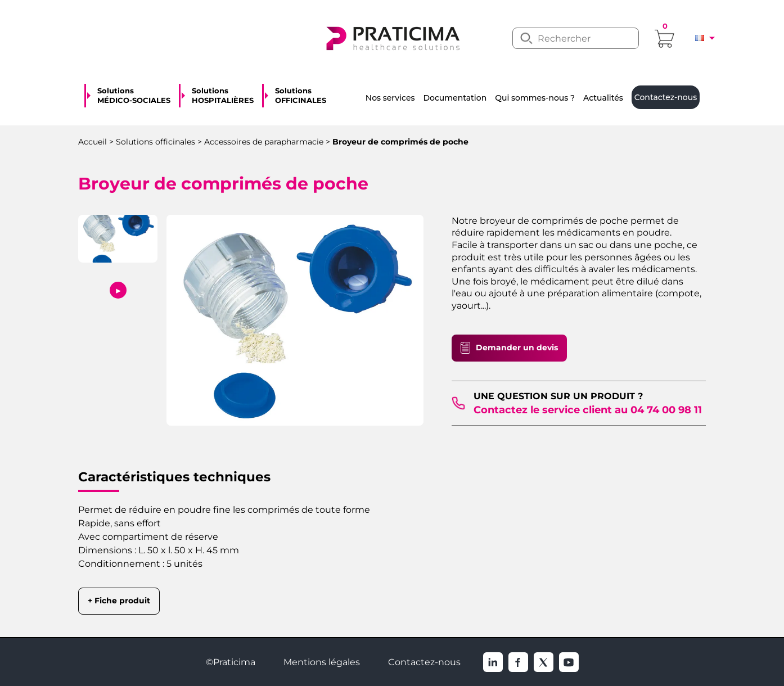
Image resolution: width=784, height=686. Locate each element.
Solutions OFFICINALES (301, 96)
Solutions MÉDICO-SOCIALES (134, 96)
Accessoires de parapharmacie (264, 142)
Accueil (93, 142)
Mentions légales (322, 662)
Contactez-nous (424, 662)
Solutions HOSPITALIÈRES (223, 96)
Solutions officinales (156, 142)
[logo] (392, 37)
